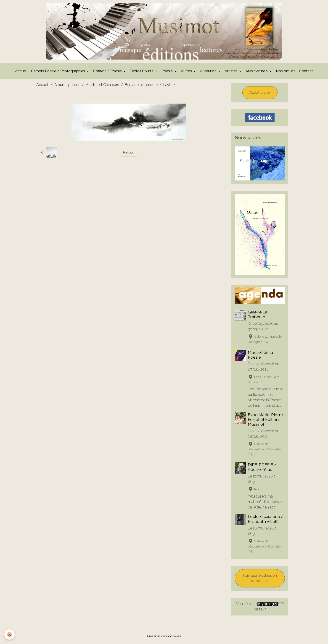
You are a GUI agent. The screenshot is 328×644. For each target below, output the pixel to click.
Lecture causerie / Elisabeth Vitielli (266, 520)
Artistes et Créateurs (102, 86)
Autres (187, 72)
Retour (129, 154)
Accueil (21, 72)
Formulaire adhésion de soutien (260, 580)
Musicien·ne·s (257, 72)
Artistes (232, 72)
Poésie (168, 72)
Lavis (167, 86)
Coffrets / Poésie (108, 72)
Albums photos (67, 86)
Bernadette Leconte (141, 86)
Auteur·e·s (209, 72)
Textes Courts (142, 72)
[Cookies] (10, 635)
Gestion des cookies (164, 637)
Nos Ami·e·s (286, 72)
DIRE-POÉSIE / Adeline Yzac (262, 469)
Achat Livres (260, 94)
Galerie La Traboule (258, 316)
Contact (306, 72)
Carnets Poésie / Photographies (58, 72)
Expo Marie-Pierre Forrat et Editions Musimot (266, 421)
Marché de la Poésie (261, 356)
